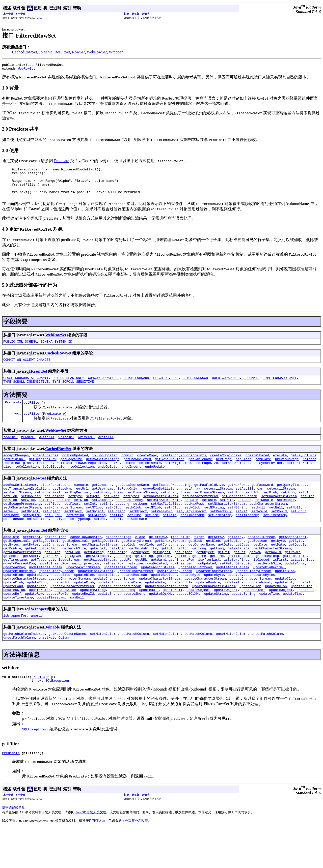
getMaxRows (237, 501)
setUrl (115, 542)
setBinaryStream (109, 510)
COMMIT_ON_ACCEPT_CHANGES (27, 369)
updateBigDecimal (269, 597)
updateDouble (180, 615)
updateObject (198, 624)
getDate (225, 570)
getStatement (98, 584)
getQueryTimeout (292, 501)
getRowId (273, 579)
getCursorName (201, 570)
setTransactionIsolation (26, 542)
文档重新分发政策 (135, 862)
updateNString (93, 624)
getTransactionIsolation (26, 506)
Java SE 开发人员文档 (91, 853)
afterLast (32, 561)
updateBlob (285, 602)
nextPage (224, 473)
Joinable (46, 52)
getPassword (262, 501)
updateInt (284, 615)
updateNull (149, 624)
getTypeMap (62, 506)
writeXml (46, 450)
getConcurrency (171, 570)
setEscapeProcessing (22, 524)
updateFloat (235, 615)
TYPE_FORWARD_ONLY (280, 387)
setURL (100, 542)
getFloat (98, 575)
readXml (10, 450)
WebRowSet (97, 52)
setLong (123, 524)
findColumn (180, 561)
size (7, 482)
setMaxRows (194, 524)
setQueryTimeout (191, 533)
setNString (214, 528)
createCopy (147, 469)
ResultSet (62, 52)
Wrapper (116, 52)
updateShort (109, 629)
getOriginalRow (43, 473)
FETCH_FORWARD (136, 387)
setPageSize (207, 478)
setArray (192, 506)
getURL (125, 588)
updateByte (190, 606)
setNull (258, 528)
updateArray (296, 593)
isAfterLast (209, 588)
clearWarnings (118, 561)
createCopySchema (226, 469)
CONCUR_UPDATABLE (104, 387)
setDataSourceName (164, 519)
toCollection (27, 482)
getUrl (82, 506)
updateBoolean (134, 606)
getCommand (102, 501)
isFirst (280, 588)
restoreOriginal (18, 478)
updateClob (285, 611)
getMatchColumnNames (67, 671)
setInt (90, 524)
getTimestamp (239, 584)
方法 (39, 18)
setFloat (52, 524)
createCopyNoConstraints (183, 469)
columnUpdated (75, 469)
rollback (45, 478)
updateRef (305, 624)
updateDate (131, 615)
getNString (94, 579)
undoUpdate (155, 482)
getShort (11, 584)
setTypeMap (80, 542)
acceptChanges (16, 469)
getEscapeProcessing (172, 501)
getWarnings (162, 588)
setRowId (259, 533)
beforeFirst (56, 561)
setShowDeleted (236, 478)
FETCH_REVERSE (166, 387)
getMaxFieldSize (209, 501)
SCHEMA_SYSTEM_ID (56, 350)
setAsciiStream (218, 506)
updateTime (269, 629)
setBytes (112, 515)
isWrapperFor (15, 652)
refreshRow (114, 593)
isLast (297, 588)
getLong (199, 575)
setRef (242, 533)
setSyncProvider (268, 478)
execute (280, 469)
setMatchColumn (104, 671)
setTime (116, 537)
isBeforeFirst (237, 588)
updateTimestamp (18, 634)
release (309, 473)
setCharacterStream (161, 515)
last (310, 588)
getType (38, 588)
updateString (216, 629)
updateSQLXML (161, 629)
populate (244, 473)
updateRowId (58, 629)
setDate (191, 519)
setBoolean (31, 515)
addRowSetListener (20, 501)
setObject (30, 533)
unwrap (37, 652)
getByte (278, 565)
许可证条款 (97, 862)
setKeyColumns (122, 478)
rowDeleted (157, 593)
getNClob (52, 579)
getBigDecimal (16, 565)
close (140, 561)
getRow (255, 579)
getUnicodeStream (64, 588)
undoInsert (131, 482)
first (199, 561)
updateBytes (238, 606)
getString (122, 584)
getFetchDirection (42, 575)
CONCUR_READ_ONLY (68, 387)
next (76, 593)
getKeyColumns (303, 469)
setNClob (94, 528)
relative (135, 593)
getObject (140, 579)
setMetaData (150, 478)
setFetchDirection (237, 593)
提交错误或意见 (14, 848)
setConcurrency (129, 519)
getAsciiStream (261, 561)
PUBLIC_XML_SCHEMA (20, 350)
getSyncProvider (170, 473)
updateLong (13, 620)
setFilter (32, 426)
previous (92, 593)
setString (75, 537)
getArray (216, 561)
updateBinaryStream (56, 602)
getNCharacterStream (272, 575)
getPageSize (71, 473)
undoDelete (107, 482)
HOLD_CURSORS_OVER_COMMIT (236, 387)
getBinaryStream (136, 565)
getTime (164, 584)
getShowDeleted (137, 473)
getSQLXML (51, 584)
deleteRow (158, 561)
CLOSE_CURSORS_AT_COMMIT (26, 387)
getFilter (32, 414)
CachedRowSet (25, 52)
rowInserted (181, 593)
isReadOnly (127, 506)
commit (127, 469)
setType (59, 542)
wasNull (77, 634)
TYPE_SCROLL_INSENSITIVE (26, 392)
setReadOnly (221, 533)
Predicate (62, 162)
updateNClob (250, 620)
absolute (11, 561)
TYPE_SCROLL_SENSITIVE (73, 392)
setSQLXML (32, 537)
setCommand (102, 519)
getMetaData (238, 575)
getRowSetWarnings (103, 473)
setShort (299, 533)
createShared (257, 469)
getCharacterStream (60, 570)
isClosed (261, 588)
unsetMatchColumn (232, 671)
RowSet (78, 52)
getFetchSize (74, 575)
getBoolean (234, 565)
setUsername (136, 542)
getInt (167, 575)
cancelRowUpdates (86, 561)
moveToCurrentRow (19, 593)
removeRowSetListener (161, 506)
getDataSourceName (132, 501)
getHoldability (143, 575)
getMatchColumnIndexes (24, 671)
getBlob (195, 565)
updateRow (34, 629)
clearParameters (55, 501)
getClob (128, 570)
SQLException (57, 721)
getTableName (200, 473)
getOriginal (14, 473)
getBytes (11, 570)
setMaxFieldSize (166, 524)
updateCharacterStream (24, 611)
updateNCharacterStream (72, 620)
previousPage (287, 473)
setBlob (235, 510)
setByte (75, 515)
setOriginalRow (179, 478)
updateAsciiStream (46, 597)
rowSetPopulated (91, 478)
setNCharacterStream (227, 524)
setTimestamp (192, 537)
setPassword (162, 533)
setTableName (299, 478)
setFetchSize (269, 593)
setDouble (264, 519)
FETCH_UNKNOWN (195, 387)
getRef (224, 579)
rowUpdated (206, 593)
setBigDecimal (48, 510)
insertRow (185, 588)
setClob (307, 515)
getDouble (298, 570)
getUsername (103, 506)
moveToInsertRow (53, 593)
